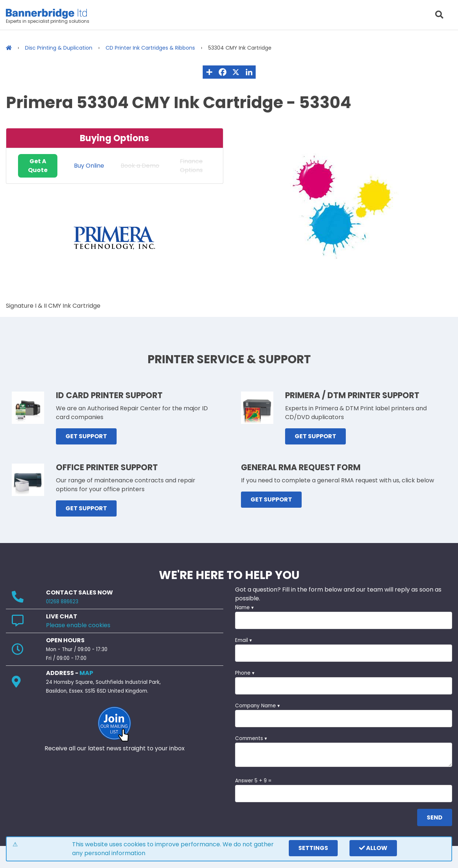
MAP (86, 673)
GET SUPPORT (86, 436)
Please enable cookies (78, 625)
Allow (373, 848)
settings (313, 848)
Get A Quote (38, 166)
